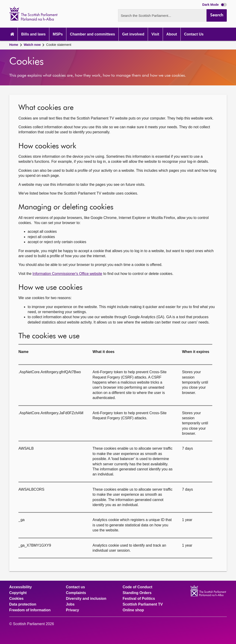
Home (14, 45)
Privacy (72, 610)
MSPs (58, 34)
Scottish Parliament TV (143, 604)
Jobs (70, 604)
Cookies (16, 599)
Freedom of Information (30, 610)
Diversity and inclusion (86, 599)
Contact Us (194, 34)
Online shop (133, 610)
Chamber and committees (92, 34)
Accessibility (21, 587)
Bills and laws (33, 34)
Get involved (133, 34)
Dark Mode (215, 5)
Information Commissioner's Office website (67, 274)
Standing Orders (137, 593)
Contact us (75, 587)
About (172, 34)
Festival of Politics (139, 599)
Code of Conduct (137, 587)
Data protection (23, 604)
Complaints (76, 593)
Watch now (32, 45)
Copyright (18, 593)
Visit (155, 34)
